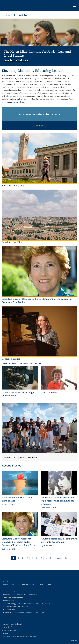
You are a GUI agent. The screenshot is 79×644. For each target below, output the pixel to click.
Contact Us (15, 584)
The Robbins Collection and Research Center (20, 595)
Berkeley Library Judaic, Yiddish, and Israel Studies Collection (26, 604)
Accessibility (7, 627)
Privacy (5, 633)
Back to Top (73, 641)
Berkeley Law (9, 592)
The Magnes (8, 601)
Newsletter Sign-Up (29, 584)
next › (60, 558)
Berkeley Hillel (9, 609)
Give (41, 584)
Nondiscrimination (9, 630)
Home (5, 584)
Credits (49, 584)
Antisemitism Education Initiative (16, 607)
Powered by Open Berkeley (12, 624)
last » (68, 558)
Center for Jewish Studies (13, 598)
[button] (39, 42)
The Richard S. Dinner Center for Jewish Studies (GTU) (24, 612)
